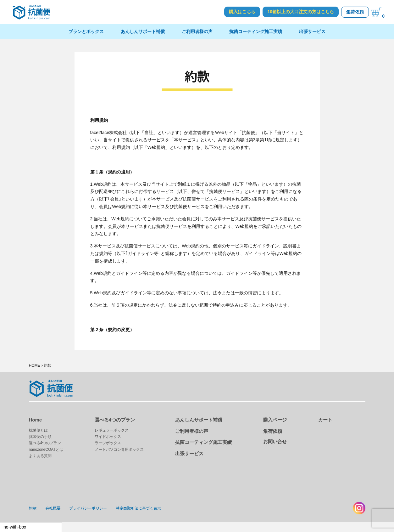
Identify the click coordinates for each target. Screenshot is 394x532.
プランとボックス (86, 31)
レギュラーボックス (112, 430)
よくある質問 (40, 456)
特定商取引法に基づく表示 (138, 508)
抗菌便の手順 (40, 437)
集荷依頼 (355, 12)
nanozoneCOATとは (46, 450)
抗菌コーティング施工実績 (256, 31)
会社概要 (53, 508)
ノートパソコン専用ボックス (119, 450)
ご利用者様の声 (197, 31)
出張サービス (312, 31)
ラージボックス (108, 443)
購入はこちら (242, 12)
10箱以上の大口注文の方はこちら (301, 12)
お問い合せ (275, 441)
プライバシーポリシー (88, 508)
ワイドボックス (108, 437)
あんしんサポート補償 (143, 31)
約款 (33, 508)
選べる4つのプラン (45, 443)
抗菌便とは (38, 430)
